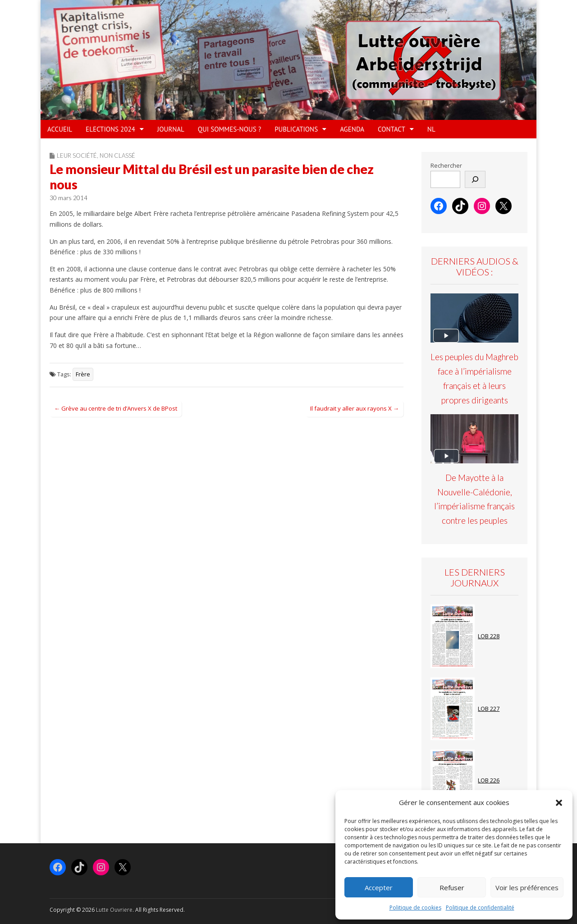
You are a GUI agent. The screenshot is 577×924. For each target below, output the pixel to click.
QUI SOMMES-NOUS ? (229, 129)
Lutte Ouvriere (114, 910)
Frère (83, 374)
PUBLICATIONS (296, 129)
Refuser (452, 887)
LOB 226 (489, 780)
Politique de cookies (415, 908)
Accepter (379, 887)
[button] (559, 803)
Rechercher (446, 166)
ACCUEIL (60, 129)
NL (431, 129)
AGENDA (352, 129)
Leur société (77, 156)
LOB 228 (489, 636)
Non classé (117, 156)
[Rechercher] (475, 179)
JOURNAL (171, 129)
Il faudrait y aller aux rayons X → (355, 408)
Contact (392, 129)
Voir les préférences (527, 887)
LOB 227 (489, 709)
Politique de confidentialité (480, 908)
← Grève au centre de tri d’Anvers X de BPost (116, 408)
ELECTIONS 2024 (110, 129)
